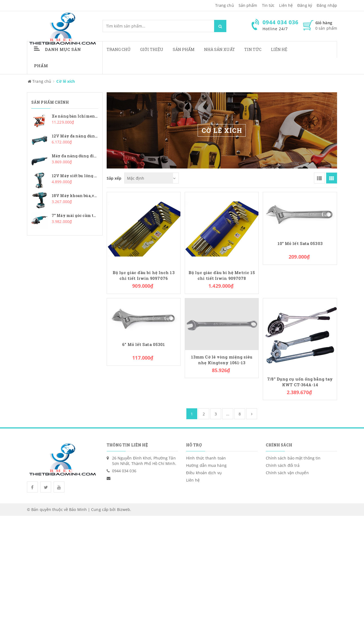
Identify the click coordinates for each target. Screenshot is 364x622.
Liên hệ (279, 49)
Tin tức (253, 49)
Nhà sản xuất (220, 49)
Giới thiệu (152, 49)
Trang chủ (119, 49)
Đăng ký (305, 5)
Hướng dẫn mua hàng (206, 465)
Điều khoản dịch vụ (204, 473)
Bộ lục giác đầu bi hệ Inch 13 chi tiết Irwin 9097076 (144, 275)
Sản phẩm (248, 5)
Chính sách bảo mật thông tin (293, 458)
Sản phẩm (184, 49)
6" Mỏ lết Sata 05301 (144, 344)
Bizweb (124, 509)
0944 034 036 (124, 471)
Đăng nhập (327, 5)
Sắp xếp (114, 178)
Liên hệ (286, 5)
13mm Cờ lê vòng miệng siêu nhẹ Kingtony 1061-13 (222, 360)
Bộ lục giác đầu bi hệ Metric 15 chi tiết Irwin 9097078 (222, 275)
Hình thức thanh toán (206, 458)
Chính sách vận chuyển (287, 473)
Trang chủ (225, 5)
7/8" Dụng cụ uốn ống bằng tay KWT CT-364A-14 (300, 382)
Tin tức (268, 5)
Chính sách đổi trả (283, 465)
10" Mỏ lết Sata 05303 (300, 243)
